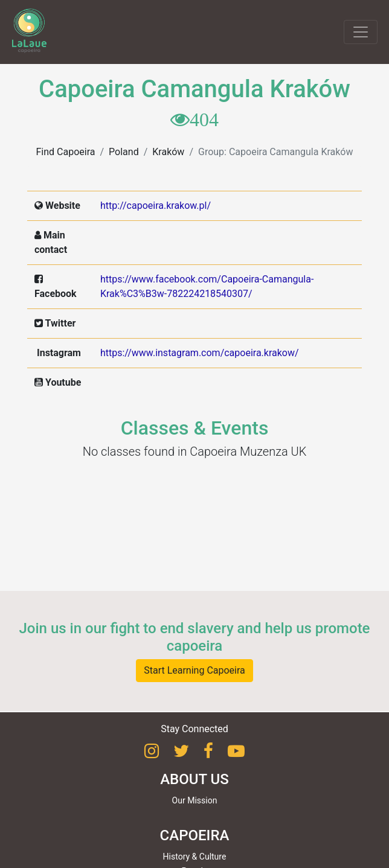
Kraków (168, 152)
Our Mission (195, 800)
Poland (124, 152)
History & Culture (195, 857)
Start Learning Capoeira (194, 670)
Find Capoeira (66, 152)
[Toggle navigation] (361, 32)
